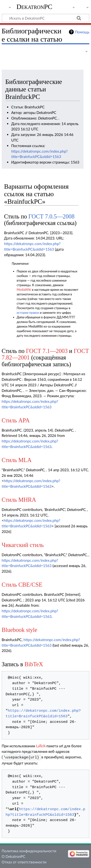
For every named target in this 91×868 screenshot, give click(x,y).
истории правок (28, 313)
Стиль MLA (17, 460)
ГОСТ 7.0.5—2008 (51, 216)
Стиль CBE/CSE (22, 585)
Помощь (82, 32)
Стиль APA (16, 420)
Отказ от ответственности (24, 861)
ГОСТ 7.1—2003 (47, 351)
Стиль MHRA (19, 500)
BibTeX (34, 664)
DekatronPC (34, 7)
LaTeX (41, 746)
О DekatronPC (14, 856)
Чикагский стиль (23, 545)
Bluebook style (20, 630)
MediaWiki (24, 290)
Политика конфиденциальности (29, 850)
